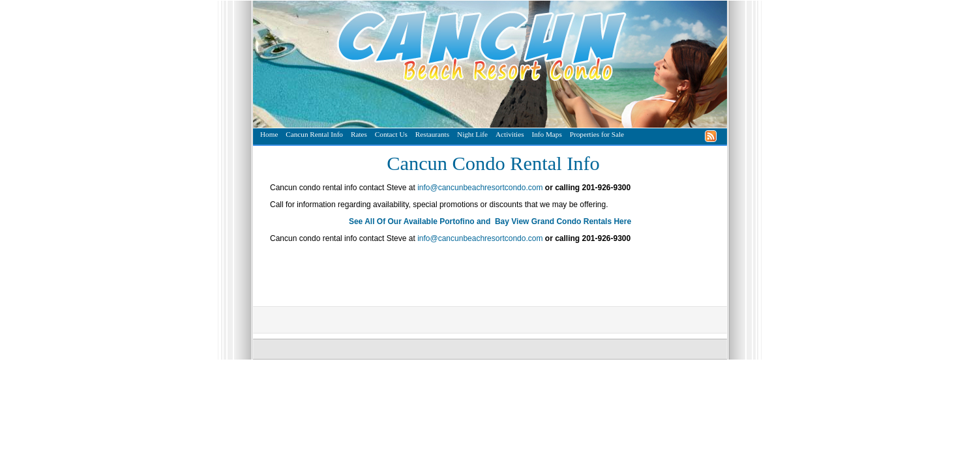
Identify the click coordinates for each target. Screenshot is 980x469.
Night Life (472, 134)
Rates (359, 134)
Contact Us (391, 134)
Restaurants (432, 134)
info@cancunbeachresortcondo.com (480, 188)
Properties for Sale (597, 134)
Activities (510, 134)
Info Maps (546, 134)
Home (269, 134)
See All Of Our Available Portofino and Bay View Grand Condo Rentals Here (490, 221)
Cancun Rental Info (314, 134)
